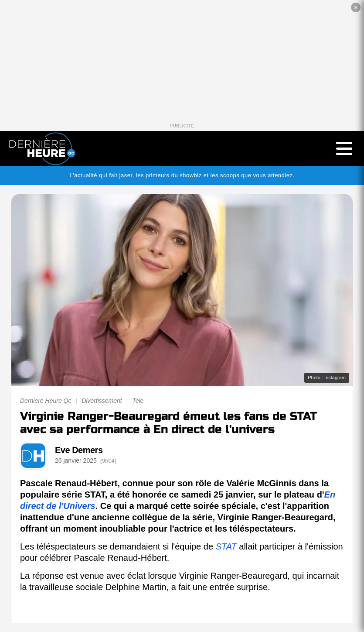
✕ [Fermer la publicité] (356, 8)
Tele (138, 401)
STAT (226, 546)
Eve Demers (79, 450)
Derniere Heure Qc (46, 401)
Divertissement (102, 401)
